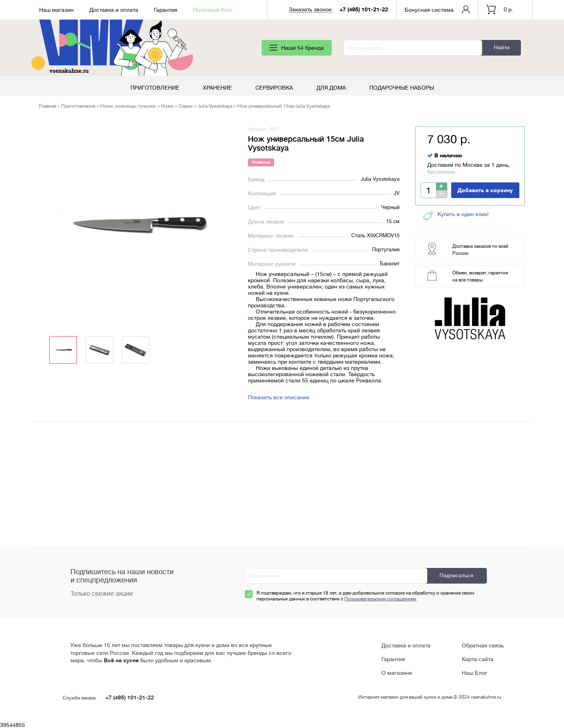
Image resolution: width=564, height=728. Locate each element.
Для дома (331, 88)
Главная (48, 106)
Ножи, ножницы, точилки (128, 106)
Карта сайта (478, 659)
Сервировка (274, 88)
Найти (502, 47)
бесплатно (441, 172)
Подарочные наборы (402, 88)
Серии (186, 106)
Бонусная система (429, 10)
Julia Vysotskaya (215, 106)
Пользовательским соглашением (380, 599)
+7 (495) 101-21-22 (364, 9)
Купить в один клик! (456, 216)
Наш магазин (56, 10)
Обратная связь (483, 645)
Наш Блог (475, 673)
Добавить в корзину (485, 190)
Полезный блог (213, 10)
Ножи (167, 106)
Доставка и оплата (114, 10)
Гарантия (166, 10)
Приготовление (155, 88)
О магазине (397, 673)
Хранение (217, 88)
